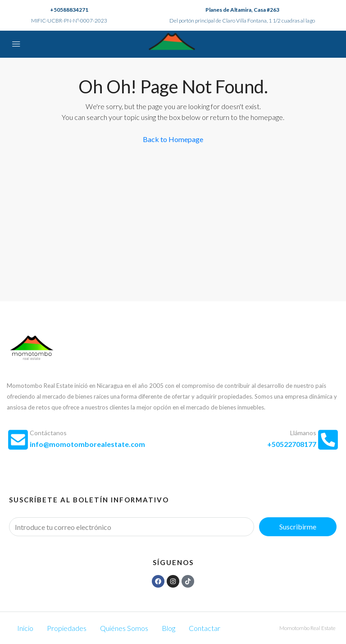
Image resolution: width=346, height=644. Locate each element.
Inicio (25, 628)
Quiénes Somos (124, 628)
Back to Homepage (173, 139)
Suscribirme (298, 527)
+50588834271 (69, 10)
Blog (168, 628)
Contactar (205, 628)
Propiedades (67, 628)
